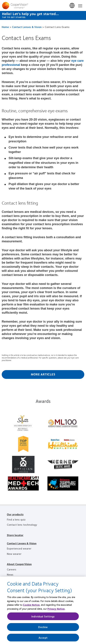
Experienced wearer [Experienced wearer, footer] (19, 548)
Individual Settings (43, 618)
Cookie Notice (31, 606)
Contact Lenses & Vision (27, 27)
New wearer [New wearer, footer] (14, 554)
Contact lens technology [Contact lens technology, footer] (22, 525)
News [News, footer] (10, 574)
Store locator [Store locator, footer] (15, 535)
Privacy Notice (56, 610)
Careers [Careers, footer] (12, 569)
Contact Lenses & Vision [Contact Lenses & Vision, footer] (22, 543)
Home (5, 27)
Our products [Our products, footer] (15, 514)
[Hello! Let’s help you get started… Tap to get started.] (43, 15)
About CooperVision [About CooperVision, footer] (19, 564)
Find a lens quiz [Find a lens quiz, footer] (16, 519)
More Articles (43, 374)
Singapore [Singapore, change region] (72, 6)
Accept (43, 639)
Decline (43, 629)
